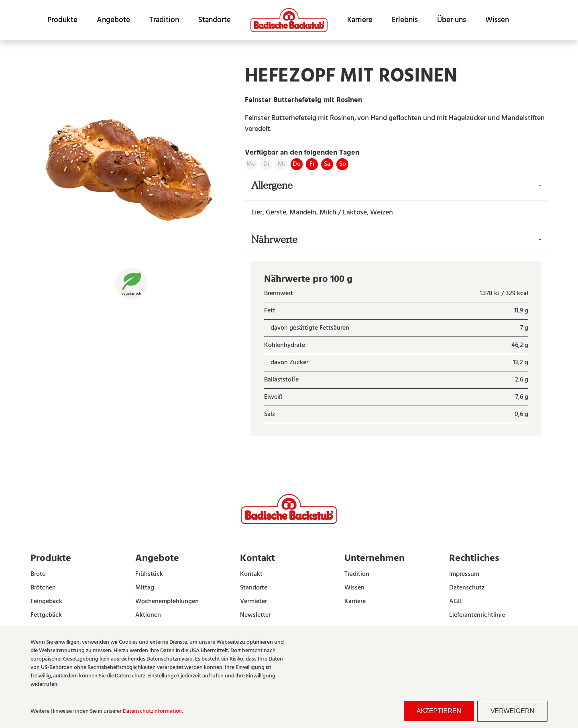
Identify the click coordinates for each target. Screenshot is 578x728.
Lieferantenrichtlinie (477, 615)
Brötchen (43, 588)
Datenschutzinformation (152, 711)
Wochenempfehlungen (167, 602)
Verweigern (512, 711)
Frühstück (149, 574)
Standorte (215, 20)
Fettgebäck (46, 615)
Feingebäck (46, 602)
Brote (38, 574)
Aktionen (148, 615)
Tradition (164, 20)
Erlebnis (405, 20)
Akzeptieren (439, 711)
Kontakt (251, 574)
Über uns (452, 20)
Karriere (360, 20)
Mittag (145, 588)
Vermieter (253, 602)
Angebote (113, 20)
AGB (455, 602)
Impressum (464, 574)
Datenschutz (467, 588)
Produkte (62, 20)
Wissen (497, 20)
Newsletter (255, 615)
